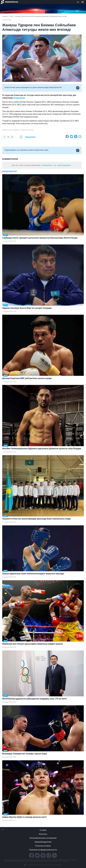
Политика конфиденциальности (43, 850)
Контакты (43, 834)
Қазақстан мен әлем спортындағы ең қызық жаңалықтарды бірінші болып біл (42, 88)
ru (78, 2)
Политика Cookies (43, 846)
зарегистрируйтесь (64, 165)
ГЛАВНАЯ (5, 16)
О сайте (43, 830)
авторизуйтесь (47, 165)
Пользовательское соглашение (43, 838)
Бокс (11, 16)
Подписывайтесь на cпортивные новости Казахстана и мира (42, 150)
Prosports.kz (19, 98)
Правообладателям (43, 842)
